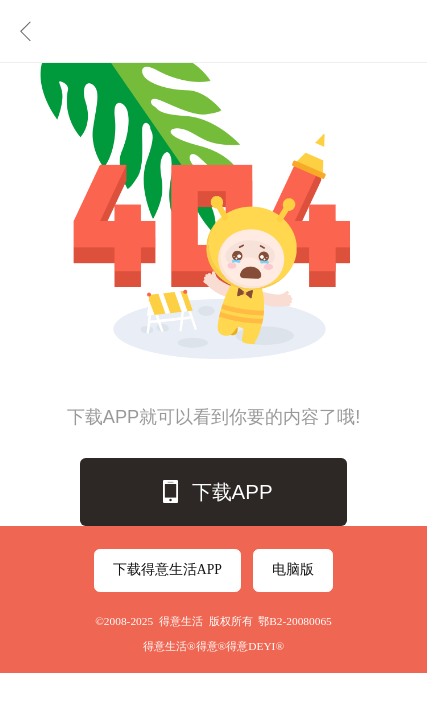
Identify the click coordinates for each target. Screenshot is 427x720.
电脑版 (293, 569)
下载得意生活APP (167, 569)
